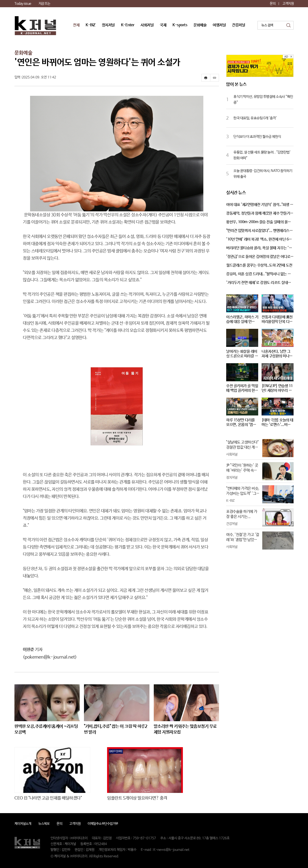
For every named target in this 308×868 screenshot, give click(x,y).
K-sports (180, 25)
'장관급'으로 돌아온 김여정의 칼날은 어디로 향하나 (258, 257)
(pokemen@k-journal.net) (50, 657)
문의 (273, 4)
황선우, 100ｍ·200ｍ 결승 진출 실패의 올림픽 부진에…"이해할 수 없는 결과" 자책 (259, 222)
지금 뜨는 (44, 4)
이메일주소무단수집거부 (103, 824)
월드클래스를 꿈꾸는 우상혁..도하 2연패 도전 (259, 265)
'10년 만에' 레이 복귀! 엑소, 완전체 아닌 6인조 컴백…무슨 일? (259, 240)
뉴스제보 (44, 824)
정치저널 (108, 25)
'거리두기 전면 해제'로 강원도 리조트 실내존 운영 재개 (259, 283)
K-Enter (128, 25)
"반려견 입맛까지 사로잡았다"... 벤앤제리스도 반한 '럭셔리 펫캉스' (259, 231)
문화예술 (200, 25)
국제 (163, 25)
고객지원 (288, 4)
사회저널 (147, 25)
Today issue (23, 4)
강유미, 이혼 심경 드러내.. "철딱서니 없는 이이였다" (259, 274)
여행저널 (219, 25)
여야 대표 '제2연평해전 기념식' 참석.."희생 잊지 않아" (260, 205)
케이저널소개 (23, 824)
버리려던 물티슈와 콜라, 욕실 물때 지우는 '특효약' (259, 248)
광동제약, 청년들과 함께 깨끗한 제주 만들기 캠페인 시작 (258, 214)
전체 (76, 25)
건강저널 (238, 25)
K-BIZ (91, 25)
